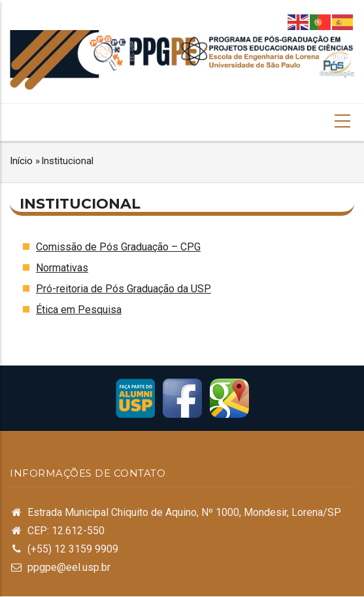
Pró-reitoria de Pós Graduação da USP (124, 289)
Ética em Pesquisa (79, 310)
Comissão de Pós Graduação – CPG (118, 247)
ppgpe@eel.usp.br (69, 567)
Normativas (62, 268)
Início (21, 161)
